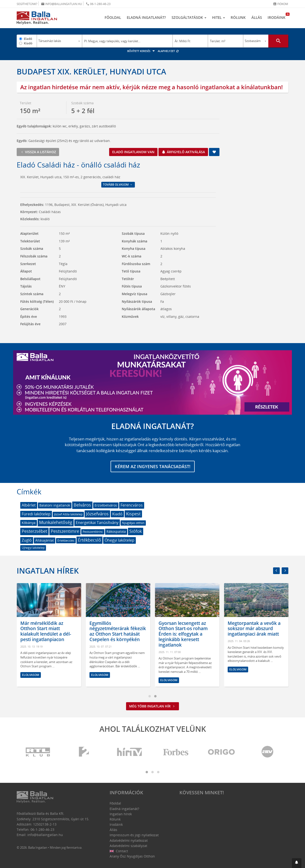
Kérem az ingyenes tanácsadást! (153, 466)
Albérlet (29, 505)
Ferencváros (132, 505)
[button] (297, 863)
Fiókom (281, 4)
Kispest (133, 514)
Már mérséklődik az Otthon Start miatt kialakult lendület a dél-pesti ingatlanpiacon (53, 631)
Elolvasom (38, 675)
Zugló (27, 540)
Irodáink (278, 16)
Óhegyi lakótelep (119, 540)
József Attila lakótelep (68, 514)
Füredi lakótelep (36, 514)
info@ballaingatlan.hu (61, 4)
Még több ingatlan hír (152, 706)
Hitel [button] (219, 17)
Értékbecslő (89, 540)
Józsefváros (97, 514)
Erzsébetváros (106, 505)
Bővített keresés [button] (142, 51)
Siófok (136, 531)
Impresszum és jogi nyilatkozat (134, 835)
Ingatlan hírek (48, 571)
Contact (119, 851)
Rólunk (238, 17)
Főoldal (113, 17)
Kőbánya (29, 523)
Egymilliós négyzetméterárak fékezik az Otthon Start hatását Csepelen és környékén (125, 631)
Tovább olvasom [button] (118, 185)
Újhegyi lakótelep (33, 548)
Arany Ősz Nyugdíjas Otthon (132, 856)
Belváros (82, 505)
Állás (257, 17)
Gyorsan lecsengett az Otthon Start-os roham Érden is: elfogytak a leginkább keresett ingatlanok (190, 634)
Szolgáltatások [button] (189, 17)
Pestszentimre (65, 531)
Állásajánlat (45, 540)
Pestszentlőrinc (93, 532)
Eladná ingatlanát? (146, 17)
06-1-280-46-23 (98, 4)
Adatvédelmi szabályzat (128, 846)
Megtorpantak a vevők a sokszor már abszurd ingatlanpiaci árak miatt (261, 629)
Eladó (28, 39)
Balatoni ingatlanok (55, 505)
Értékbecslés (66, 541)
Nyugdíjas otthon (133, 523)
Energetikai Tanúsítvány (97, 523)
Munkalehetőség (56, 522)
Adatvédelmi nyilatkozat (129, 840)
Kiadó (28, 43)
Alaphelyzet (168, 51)
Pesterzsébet (34, 531)
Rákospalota (116, 531)
